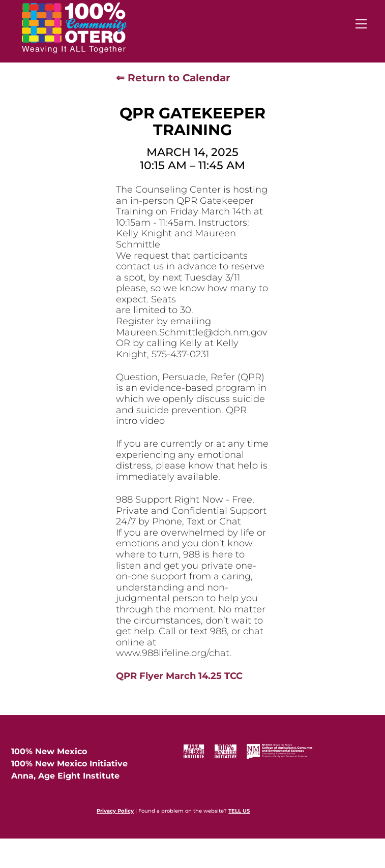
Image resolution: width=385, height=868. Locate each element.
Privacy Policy (115, 811)
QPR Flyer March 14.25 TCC (179, 676)
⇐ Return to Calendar (173, 78)
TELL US (239, 811)
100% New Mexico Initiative (69, 764)
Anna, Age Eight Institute (65, 776)
